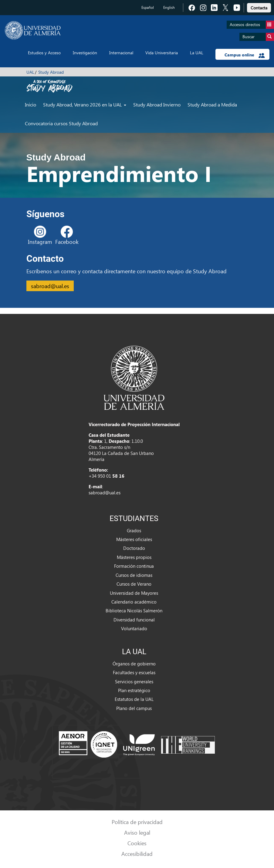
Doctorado (134, 548)
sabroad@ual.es (50, 286)
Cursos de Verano (134, 584)
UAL (30, 72)
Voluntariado (134, 628)
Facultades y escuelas (134, 672)
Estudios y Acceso (44, 53)
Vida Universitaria (162, 53)
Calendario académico (134, 602)
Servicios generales (134, 681)
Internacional (121, 53)
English (169, 7)
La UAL (197, 53)
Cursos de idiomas (134, 575)
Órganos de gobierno (134, 664)
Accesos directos (252, 25)
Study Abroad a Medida (212, 104)
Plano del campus (134, 708)
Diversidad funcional (134, 620)
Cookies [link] (137, 843)
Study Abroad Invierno (157, 104)
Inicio (30, 104)
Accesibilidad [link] (137, 854)
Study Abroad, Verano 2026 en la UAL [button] (85, 104)
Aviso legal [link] (137, 832)
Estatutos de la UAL (134, 699)
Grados (134, 530)
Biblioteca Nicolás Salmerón (134, 611)
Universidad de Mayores (134, 593)
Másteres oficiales (134, 539)
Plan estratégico (134, 690)
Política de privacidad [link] (137, 822)
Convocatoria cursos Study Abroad (61, 123)
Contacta (259, 8)
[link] (259, 7)
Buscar (258, 37)
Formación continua (134, 566)
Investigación (85, 53)
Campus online (245, 55)
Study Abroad (51, 72)
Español (148, 7)
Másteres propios (134, 557)
